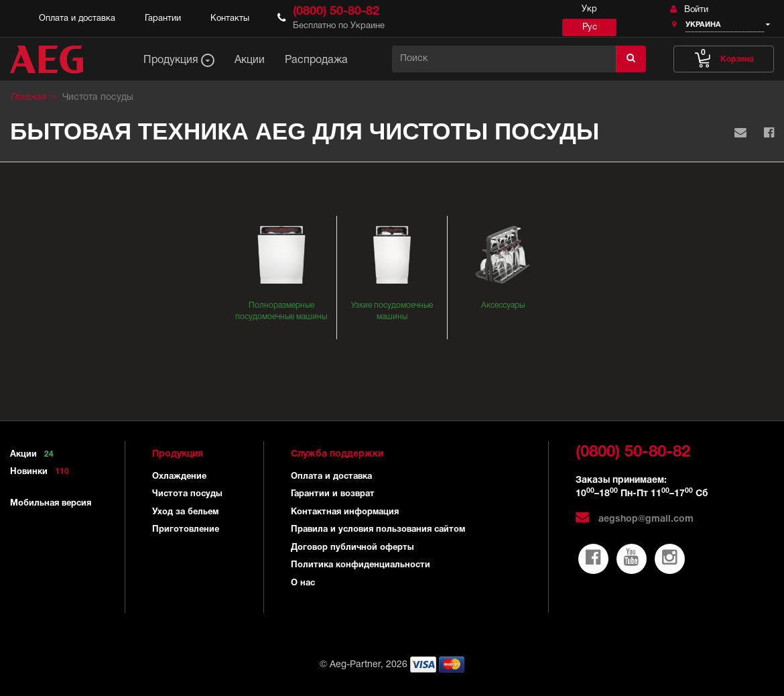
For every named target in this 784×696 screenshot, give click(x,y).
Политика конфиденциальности (361, 565)
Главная (29, 98)
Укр (589, 9)
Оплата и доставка (77, 19)
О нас (303, 583)
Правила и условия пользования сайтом (378, 530)
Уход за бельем (185, 512)
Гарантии (163, 19)
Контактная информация (345, 512)
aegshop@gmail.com (635, 519)
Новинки (42, 472)
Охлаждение (179, 477)
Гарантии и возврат (333, 494)
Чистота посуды (187, 494)
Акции (34, 455)
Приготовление (186, 530)
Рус (590, 27)
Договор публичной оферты (352, 548)
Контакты (230, 19)
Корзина (724, 56)
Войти (689, 9)
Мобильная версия (51, 504)
